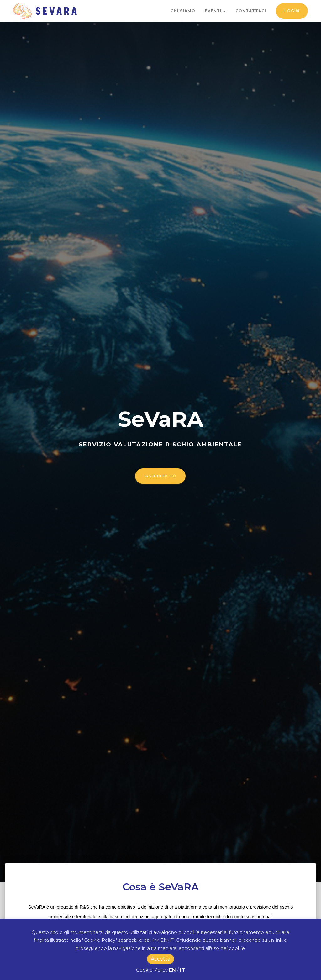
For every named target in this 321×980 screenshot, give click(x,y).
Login (292, 11)
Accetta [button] (160, 959)
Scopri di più (160, 476)
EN (172, 970)
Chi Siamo (183, 11)
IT (182, 970)
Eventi (215, 11)
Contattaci (251, 11)
